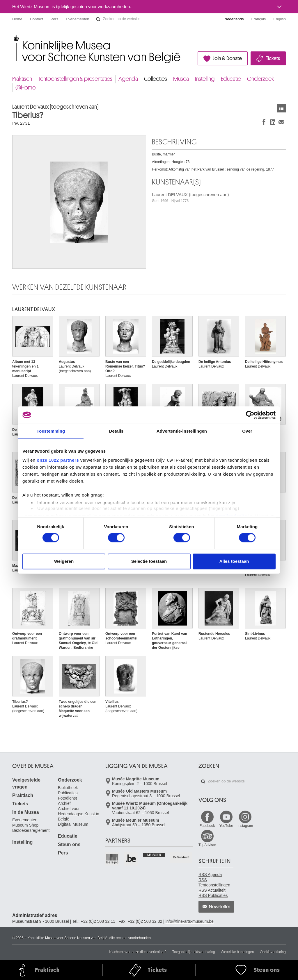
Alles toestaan (234, 561)
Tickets (273, 58)
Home (17, 19)
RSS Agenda (210, 875)
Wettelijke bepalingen (237, 952)
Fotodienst (67, 798)
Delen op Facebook (264, 122)
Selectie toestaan (149, 561)
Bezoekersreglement (31, 830)
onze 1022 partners (58, 460)
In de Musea (26, 812)
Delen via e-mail (281, 122)
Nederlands (234, 19)
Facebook (207, 826)
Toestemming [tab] (51, 431)
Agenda (128, 79)
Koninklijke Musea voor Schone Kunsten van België (14, 38)
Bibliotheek (68, 788)
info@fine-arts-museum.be (190, 921)
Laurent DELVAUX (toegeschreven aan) (190, 197)
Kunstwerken (281, 108)
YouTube (226, 826)
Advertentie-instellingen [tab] (182, 431)
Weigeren (64, 561)
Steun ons (69, 844)
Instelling (205, 79)
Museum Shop (25, 825)
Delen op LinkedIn (273, 122)
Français (259, 19)
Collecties (156, 79)
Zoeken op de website (98, 19)
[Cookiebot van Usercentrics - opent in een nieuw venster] (250, 415)
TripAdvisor (207, 845)
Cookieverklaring (273, 952)
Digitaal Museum (73, 824)
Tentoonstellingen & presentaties (75, 79)
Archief (64, 803)
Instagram (245, 826)
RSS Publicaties (213, 895)
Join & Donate (227, 58)
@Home (25, 88)
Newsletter (220, 907)
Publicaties (68, 793)
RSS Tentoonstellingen (214, 882)
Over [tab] (247, 431)
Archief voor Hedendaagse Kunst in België (79, 814)
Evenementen (77, 19)
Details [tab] (116, 431)
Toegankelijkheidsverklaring (194, 952)
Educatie (231, 79)
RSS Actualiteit (212, 890)
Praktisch (22, 79)
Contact (37, 19)
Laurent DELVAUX (34, 309)
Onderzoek (261, 79)
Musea (181, 79)
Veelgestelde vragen (26, 783)
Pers (55, 19)
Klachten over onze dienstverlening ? (138, 952)
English (280, 19)
